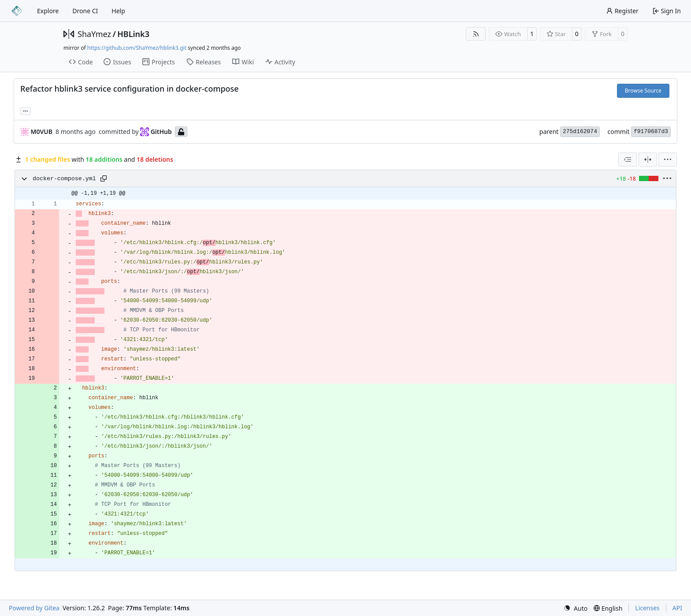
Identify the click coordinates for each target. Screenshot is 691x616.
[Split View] (648, 160)
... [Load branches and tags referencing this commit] (26, 110)
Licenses (647, 608)
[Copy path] (104, 178)
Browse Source (643, 91)
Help (118, 11)
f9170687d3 (651, 132)
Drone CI (85, 11)
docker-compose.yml (64, 179)
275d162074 (580, 132)
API (677, 608)
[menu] (668, 160)
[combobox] (628, 160)
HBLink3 (133, 34)
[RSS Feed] (476, 34)
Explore (48, 11)
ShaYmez (94, 34)
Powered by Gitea (34, 608)
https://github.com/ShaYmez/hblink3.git (137, 48)
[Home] (17, 11)
